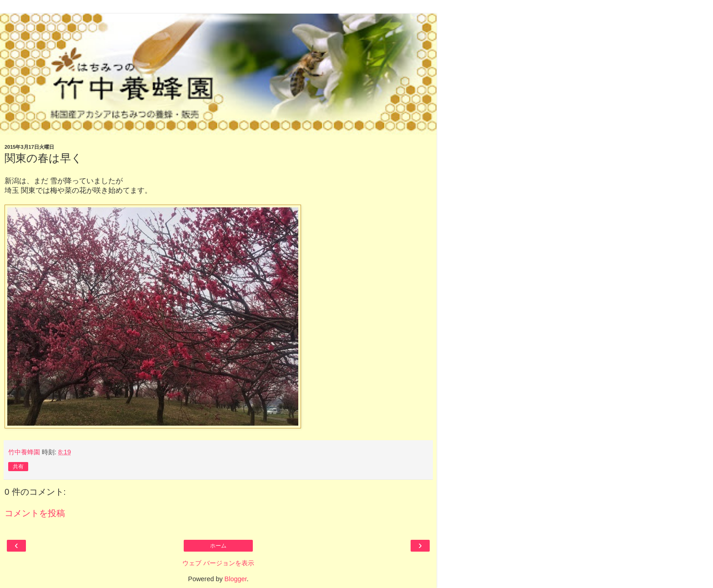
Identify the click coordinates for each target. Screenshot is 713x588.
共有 (18, 467)
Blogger (236, 579)
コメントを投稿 (35, 513)
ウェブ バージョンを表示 (218, 563)
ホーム (218, 546)
